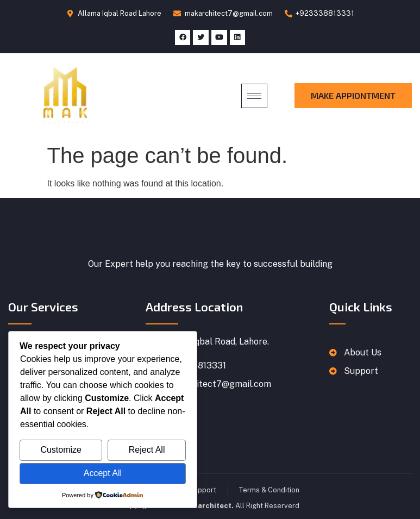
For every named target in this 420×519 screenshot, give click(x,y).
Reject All (147, 450)
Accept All (103, 473)
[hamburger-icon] (254, 96)
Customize (61, 450)
